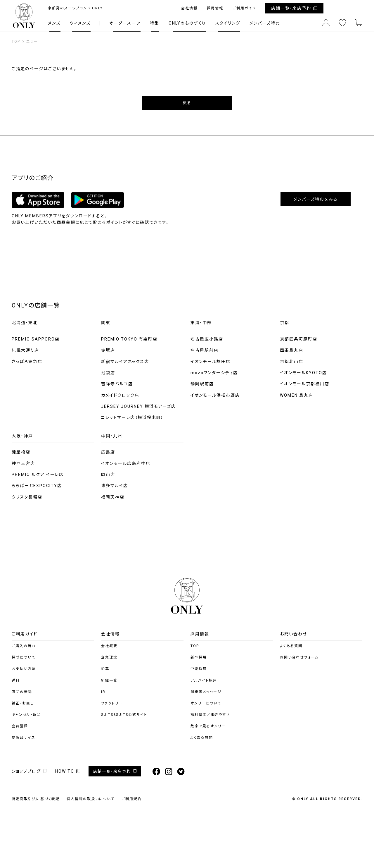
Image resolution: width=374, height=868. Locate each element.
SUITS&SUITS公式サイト (124, 715)
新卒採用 (199, 657)
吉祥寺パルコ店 (117, 384)
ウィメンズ (80, 23)
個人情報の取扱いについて (91, 799)
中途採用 (199, 669)
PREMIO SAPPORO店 (36, 339)
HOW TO (65, 771)
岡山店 (108, 475)
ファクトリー (112, 703)
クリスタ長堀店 (27, 497)
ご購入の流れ (24, 646)
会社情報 (189, 8)
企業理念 (109, 657)
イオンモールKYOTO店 (303, 373)
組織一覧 (109, 680)
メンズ (54, 23)
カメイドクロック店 (120, 395)
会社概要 (109, 646)
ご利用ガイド (244, 8)
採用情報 (215, 8)
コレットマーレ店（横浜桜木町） (132, 417)
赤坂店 (108, 350)
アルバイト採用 (204, 680)
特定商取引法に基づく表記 (36, 799)
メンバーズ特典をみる (316, 199)
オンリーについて (206, 703)
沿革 (105, 669)
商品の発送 (22, 692)
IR (103, 692)
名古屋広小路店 (207, 339)
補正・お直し (23, 703)
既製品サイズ (23, 738)
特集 (155, 23)
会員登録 (20, 726)
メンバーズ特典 (265, 23)
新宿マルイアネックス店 (125, 362)
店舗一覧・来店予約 (291, 8)
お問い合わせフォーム (299, 657)
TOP (195, 646)
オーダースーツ (125, 23)
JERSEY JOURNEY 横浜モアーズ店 (138, 406)
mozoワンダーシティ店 (214, 373)
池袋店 (108, 373)
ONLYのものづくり (187, 23)
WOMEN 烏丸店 (297, 395)
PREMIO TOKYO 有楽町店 (129, 339)
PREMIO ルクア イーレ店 (38, 475)
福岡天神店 (113, 497)
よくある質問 (202, 738)
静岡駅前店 (202, 384)
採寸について (24, 657)
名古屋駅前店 (205, 350)
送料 (16, 680)
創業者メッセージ (206, 692)
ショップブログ (26, 771)
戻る (187, 103)
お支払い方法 (24, 669)
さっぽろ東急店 (27, 362)
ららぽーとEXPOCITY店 (37, 486)
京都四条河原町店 (299, 339)
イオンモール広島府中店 (126, 463)
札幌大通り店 (25, 350)
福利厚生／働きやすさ (210, 715)
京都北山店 (292, 362)
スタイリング (228, 23)
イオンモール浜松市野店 (215, 395)
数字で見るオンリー (208, 726)
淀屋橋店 (21, 452)
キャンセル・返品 (26, 715)
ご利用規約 (132, 799)
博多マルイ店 (115, 486)
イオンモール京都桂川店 (305, 384)
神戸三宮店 (23, 463)
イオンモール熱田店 (211, 362)
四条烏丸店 (292, 350)
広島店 (108, 452)
